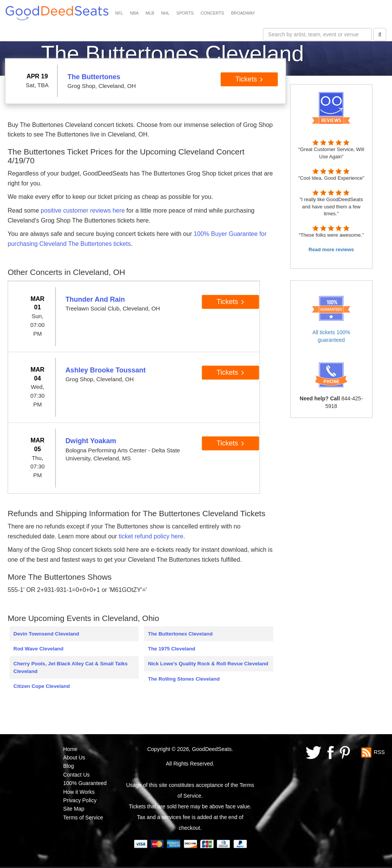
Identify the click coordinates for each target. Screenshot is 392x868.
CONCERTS (212, 13)
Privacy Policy (80, 800)
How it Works (79, 792)
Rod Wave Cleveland (38, 649)
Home (70, 749)
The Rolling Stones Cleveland (184, 679)
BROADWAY (243, 13)
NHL (165, 13)
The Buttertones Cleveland (180, 634)
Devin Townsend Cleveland (46, 634)
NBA (135, 13)
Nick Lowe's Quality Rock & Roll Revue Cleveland (208, 664)
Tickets (249, 79)
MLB (150, 13)
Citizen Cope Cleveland (42, 686)
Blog (69, 766)
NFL (119, 13)
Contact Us (76, 775)
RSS (379, 752)
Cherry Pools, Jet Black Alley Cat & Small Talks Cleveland (71, 667)
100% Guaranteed (85, 783)
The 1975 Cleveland (171, 649)
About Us (74, 757)
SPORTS (185, 13)
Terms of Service (83, 818)
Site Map (74, 809)
